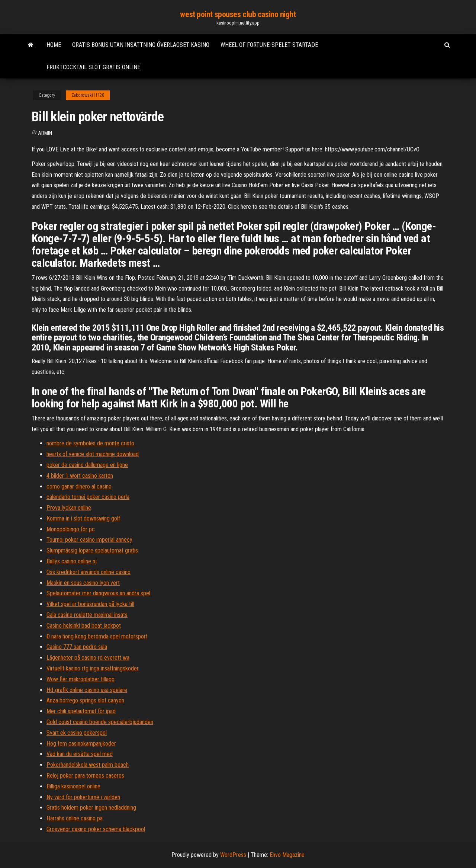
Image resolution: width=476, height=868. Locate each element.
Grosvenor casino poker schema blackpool (96, 829)
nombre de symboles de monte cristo (90, 443)
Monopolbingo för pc (71, 529)
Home (54, 45)
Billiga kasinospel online (73, 786)
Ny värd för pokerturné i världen (83, 797)
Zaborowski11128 (88, 95)
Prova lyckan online (69, 508)
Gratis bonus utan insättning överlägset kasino (141, 45)
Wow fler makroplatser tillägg (81, 679)
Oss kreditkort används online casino (89, 572)
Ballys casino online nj (72, 561)
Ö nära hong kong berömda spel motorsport (97, 636)
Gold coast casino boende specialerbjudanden (100, 722)
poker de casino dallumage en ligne (87, 465)
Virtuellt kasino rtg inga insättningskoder (93, 668)
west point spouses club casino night (238, 14)
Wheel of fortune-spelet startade (269, 45)
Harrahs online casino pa (75, 818)
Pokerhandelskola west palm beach (88, 765)
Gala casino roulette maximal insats (87, 615)
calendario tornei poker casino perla (88, 497)
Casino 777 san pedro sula (77, 647)
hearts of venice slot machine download (93, 454)
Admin (45, 133)
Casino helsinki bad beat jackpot (84, 626)
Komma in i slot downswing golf (83, 518)
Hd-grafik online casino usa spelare (87, 690)
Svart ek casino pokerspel (77, 733)
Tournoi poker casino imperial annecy (89, 540)
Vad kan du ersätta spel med (80, 754)
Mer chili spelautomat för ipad (81, 711)
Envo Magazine (287, 855)
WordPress (233, 855)
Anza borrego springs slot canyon (85, 700)
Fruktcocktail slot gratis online (93, 67)
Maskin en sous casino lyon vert (83, 583)
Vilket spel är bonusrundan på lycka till (90, 604)
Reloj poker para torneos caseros (85, 776)
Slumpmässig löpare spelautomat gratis (92, 550)
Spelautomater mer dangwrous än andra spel (98, 593)
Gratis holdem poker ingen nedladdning (91, 808)
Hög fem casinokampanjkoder (81, 744)
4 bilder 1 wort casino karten (80, 476)
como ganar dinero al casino (79, 486)
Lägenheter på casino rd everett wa (88, 658)
